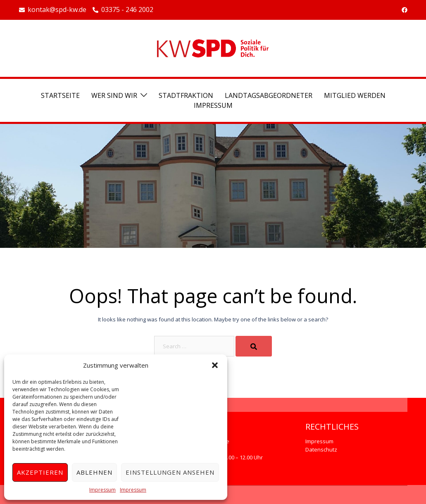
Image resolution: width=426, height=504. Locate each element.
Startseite (60, 95)
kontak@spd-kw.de (53, 10)
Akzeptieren (40, 472)
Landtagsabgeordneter (269, 95)
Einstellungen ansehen (170, 472)
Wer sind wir (114, 95)
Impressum (102, 490)
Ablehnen (94, 472)
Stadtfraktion (186, 95)
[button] (215, 365)
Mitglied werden (355, 95)
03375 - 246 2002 (123, 10)
